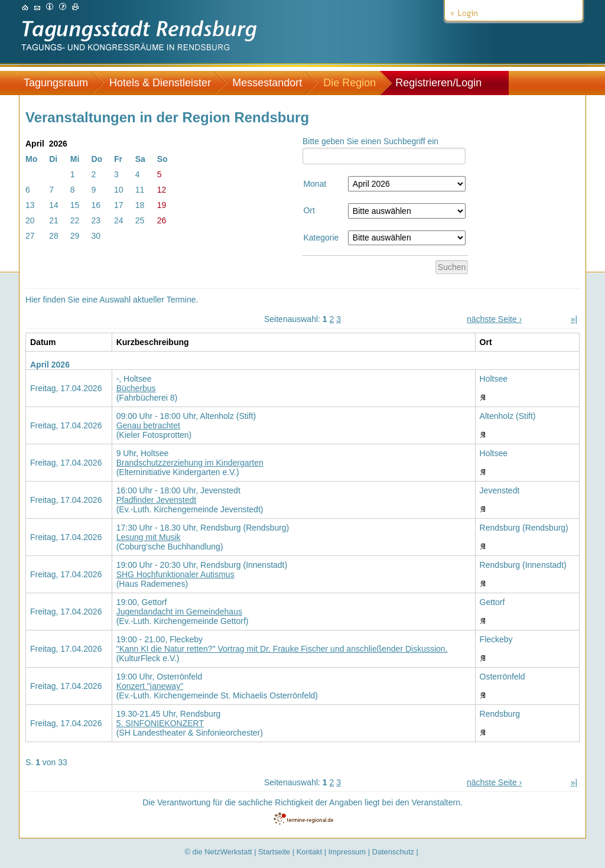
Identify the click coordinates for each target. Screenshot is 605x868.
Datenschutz (393, 852)
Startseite (274, 852)
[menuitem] (62, 83)
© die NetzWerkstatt (219, 852)
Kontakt (310, 852)
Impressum (347, 852)
